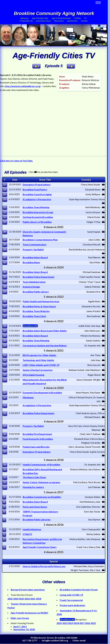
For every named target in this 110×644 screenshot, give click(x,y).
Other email (79, 640)
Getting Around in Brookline (38, 217)
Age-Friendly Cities (40, 18)
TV (85, 18)
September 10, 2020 (24, 629)
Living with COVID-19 (71, 595)
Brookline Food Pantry (35, 189)
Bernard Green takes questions (28, 590)
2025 (10, 599)
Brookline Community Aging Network (54, 13)
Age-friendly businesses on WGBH (29, 613)
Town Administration (34, 282)
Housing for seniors (33, 487)
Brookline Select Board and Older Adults (45, 331)
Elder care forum (20, 618)
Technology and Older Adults (38, 360)
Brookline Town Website (36, 311)
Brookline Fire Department (37, 434)
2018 (39, 599)
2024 (16, 599)
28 (5, 360)
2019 (71, 623)
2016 (88, 623)
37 (5, 307)
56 (5, 190)
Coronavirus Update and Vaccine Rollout (45, 345)
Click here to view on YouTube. (17, 161)
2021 (33, 599)
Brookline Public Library (36, 292)
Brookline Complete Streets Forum (79, 590)
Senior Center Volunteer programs (41, 482)
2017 (82, 623)
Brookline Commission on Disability (42, 497)
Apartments (72, 21)
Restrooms (59, 21)
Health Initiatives (32, 529)
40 (5, 287)
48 (5, 240)
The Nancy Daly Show (34, 477)
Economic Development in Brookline (42, 393)
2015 (93, 623)
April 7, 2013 (20, 626)
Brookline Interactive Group (38, 212)
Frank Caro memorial (71, 600)
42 (5, 277)
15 (5, 452)
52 (5, 213)
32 (5, 336)
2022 (27, 599)
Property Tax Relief (33, 249)
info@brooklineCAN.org (55, 640)
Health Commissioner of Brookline (41, 464)
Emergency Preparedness (37, 184)
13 (5, 470)
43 (5, 272)
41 (5, 282)
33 (5, 331)
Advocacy (24, 18)
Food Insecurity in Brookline (38, 439)
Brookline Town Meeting (36, 207)
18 (5, 434)
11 (5, 483)
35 (5, 317)
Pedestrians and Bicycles (36, 447)
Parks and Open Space (35, 507)
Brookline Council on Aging (37, 194)
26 (5, 370)
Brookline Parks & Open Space (39, 306)
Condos (84, 21)
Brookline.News (31, 262)
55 (5, 195)
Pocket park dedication (72, 605)
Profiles (78, 18)
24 (5, 380)
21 (5, 406)
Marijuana (28, 397)
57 (5, 185)
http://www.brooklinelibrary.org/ (23, 86)
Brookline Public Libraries (37, 519)
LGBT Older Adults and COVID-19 (41, 365)
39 (5, 292)
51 (5, 217)
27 (5, 365)
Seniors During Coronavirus (38, 370)
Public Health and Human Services (41, 301)
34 (5, 326)
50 (5, 222)
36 (5, 312)
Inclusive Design (31, 287)
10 (5, 487)
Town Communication (34, 244)
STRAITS (27, 534)
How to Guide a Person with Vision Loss (44, 566)
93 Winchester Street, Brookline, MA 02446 (54, 638)
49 (5, 232)
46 (5, 250)
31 (5, 341)
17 (5, 439)
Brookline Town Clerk (34, 316)
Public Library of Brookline (37, 222)
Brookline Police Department (38, 277)
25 (5, 375)
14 (5, 465)
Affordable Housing (33, 375)
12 (5, 478)
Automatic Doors (43, 21)
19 (5, 426)
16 (5, 447)
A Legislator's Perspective (37, 199)
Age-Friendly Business (61, 18)
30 (5, 346)
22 (5, 398)
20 (5, 414)
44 (5, 263)
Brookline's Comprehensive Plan (40, 240)
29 (5, 355)
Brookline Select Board (35, 257)
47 (5, 245)
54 (5, 200)
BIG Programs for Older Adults (39, 355)
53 (5, 208)
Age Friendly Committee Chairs (40, 547)
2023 (21, 599)
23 (5, 393)
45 (5, 258)
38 (5, 302)
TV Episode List (26, 21)
